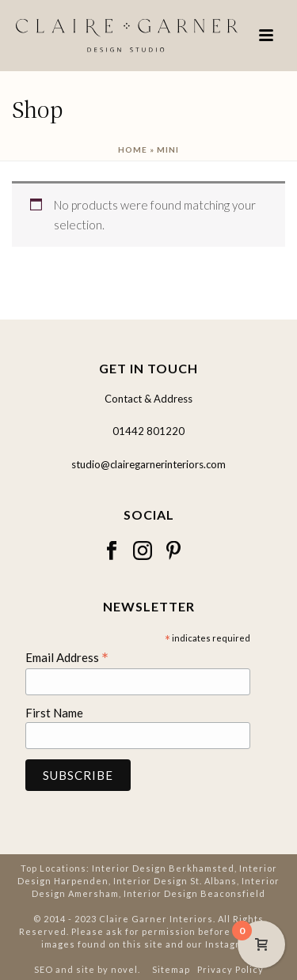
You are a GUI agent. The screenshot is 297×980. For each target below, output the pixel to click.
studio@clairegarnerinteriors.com (148, 464)
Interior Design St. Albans (175, 881)
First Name (54, 713)
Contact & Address (148, 399)
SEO (44, 969)
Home (133, 149)
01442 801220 (148, 431)
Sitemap (171, 969)
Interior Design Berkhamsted (163, 868)
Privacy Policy (230, 969)
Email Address (67, 657)
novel (124, 969)
